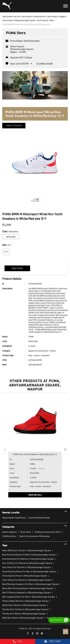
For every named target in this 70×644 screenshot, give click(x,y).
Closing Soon (45, 64)
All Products (43, 20)
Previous (5, 449)
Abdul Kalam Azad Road (14, 518)
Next (65, 449)
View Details (35, 495)
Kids (52, 20)
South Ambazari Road (39, 518)
